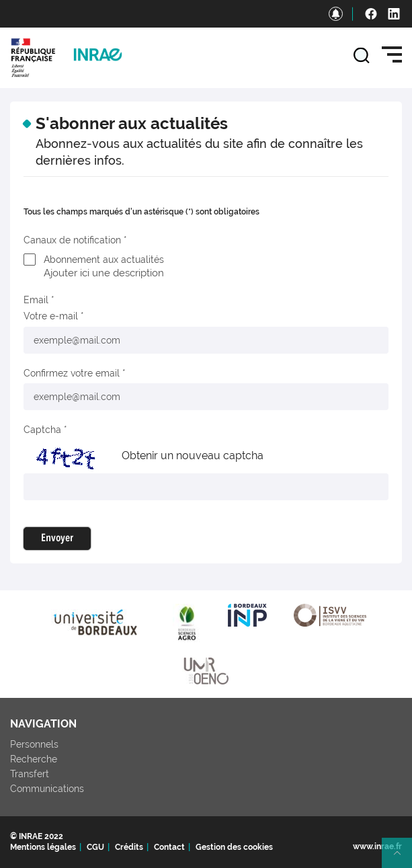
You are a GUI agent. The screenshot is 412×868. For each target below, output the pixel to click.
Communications (47, 789)
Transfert (30, 774)
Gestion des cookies (234, 847)
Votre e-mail (51, 316)
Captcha (42, 430)
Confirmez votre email (72, 373)
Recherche (34, 759)
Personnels (34, 744)
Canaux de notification (72, 240)
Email (36, 300)
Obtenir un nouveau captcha (193, 456)
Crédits (129, 847)
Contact (169, 847)
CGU (95, 847)
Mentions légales (43, 847)
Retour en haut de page (403, 859)
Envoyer (57, 539)
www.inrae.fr (377, 846)
